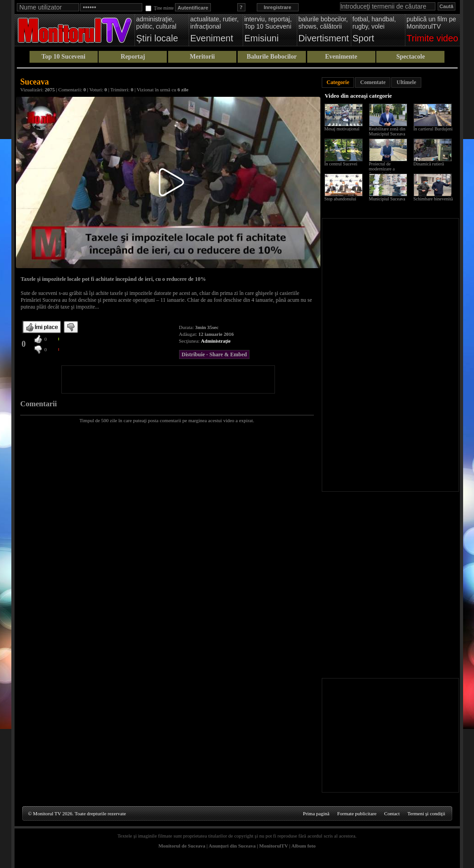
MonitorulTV (273, 846)
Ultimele (406, 82)
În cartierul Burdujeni (433, 129)
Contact (392, 813)
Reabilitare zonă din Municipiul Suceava (387, 131)
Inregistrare (277, 7)
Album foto (303, 846)
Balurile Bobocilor (272, 57)
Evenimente (341, 57)
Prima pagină (316, 813)
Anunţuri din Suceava (232, 846)
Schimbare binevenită (433, 199)
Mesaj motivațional (342, 129)
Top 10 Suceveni (63, 57)
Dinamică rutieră (429, 164)
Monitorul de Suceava (182, 846)
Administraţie (216, 341)
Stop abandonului (340, 199)
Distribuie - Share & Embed (215, 354)
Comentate (373, 82)
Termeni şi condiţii (427, 813)
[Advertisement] (168, 379)
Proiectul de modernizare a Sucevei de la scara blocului (386, 171)
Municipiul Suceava (387, 199)
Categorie (338, 82)
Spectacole (411, 57)
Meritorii (202, 57)
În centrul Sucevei (341, 164)
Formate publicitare (357, 813)
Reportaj (133, 57)
